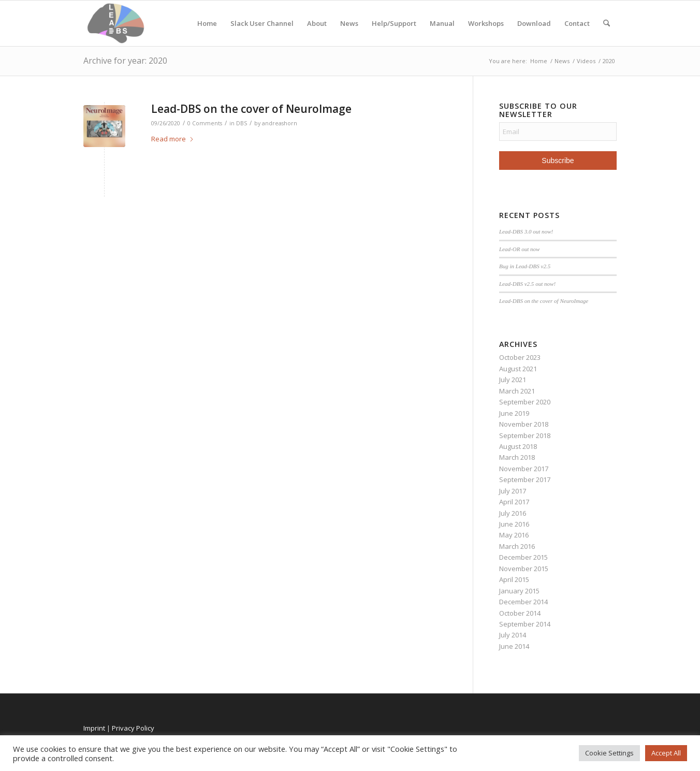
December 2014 (523, 602)
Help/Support (394, 23)
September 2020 (525, 402)
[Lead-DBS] (116, 23)
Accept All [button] (666, 753)
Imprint (94, 728)
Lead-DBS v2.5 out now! (527, 284)
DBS (242, 123)
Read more (173, 139)
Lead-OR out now (520, 249)
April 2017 (514, 502)
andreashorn (280, 123)
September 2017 (525, 479)
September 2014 (525, 624)
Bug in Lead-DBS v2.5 (525, 266)
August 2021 (518, 369)
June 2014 (514, 646)
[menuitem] (607, 23)
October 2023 (520, 357)
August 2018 (518, 446)
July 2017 (513, 491)
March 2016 (517, 546)
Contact (577, 23)
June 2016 (514, 524)
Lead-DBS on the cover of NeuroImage (251, 109)
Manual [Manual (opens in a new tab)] (442, 23)
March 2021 (517, 391)
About (317, 23)
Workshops (486, 23)
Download (534, 23)
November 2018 (524, 424)
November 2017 (524, 469)
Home (207, 23)
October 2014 (520, 613)
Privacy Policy (133, 728)
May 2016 (514, 535)
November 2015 (524, 569)
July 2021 (513, 380)
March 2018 (517, 457)
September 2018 (525, 435)
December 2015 (523, 557)
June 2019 (514, 413)
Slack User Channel (262, 23)
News (349, 23)
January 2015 (519, 591)
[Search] (607, 23)
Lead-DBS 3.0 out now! (526, 231)
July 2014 (513, 635)
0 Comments (205, 123)
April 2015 (514, 579)
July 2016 (513, 513)
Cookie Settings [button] (609, 753)
